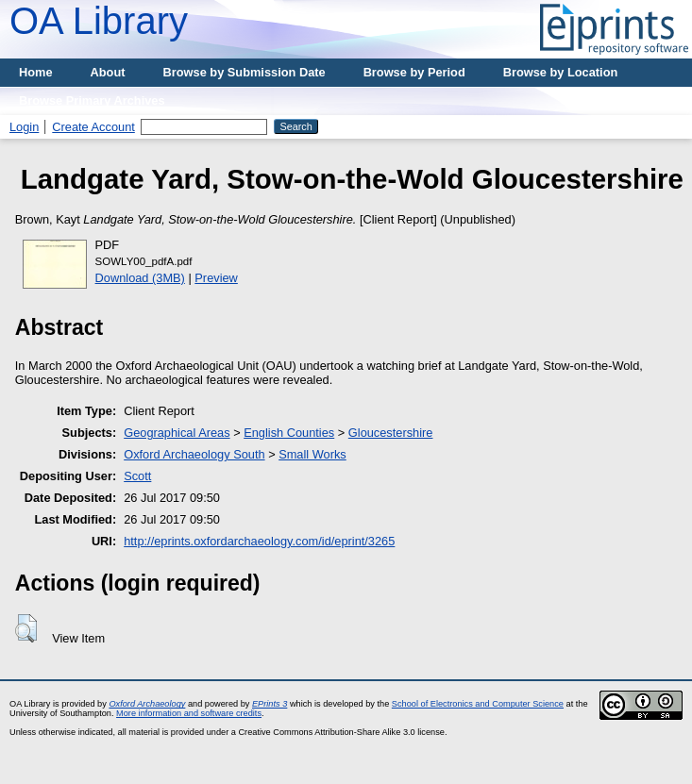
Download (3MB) (140, 278)
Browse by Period (414, 72)
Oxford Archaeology (147, 704)
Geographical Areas (177, 433)
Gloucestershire (391, 433)
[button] (26, 628)
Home (36, 72)
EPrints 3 (270, 704)
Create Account (93, 127)
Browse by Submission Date (245, 72)
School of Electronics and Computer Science (478, 704)
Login (24, 127)
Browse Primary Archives (92, 100)
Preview (216, 278)
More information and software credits (189, 713)
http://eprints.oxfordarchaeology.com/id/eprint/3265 (259, 541)
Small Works (312, 454)
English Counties (289, 433)
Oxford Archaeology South (194, 454)
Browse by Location (561, 72)
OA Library (99, 21)
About (108, 72)
